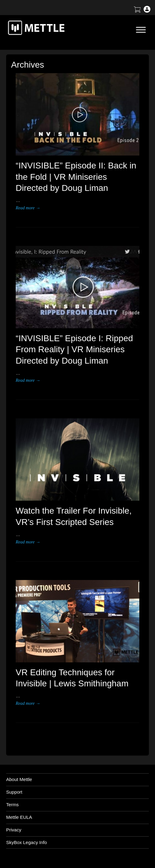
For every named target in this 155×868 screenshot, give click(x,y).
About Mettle (19, 779)
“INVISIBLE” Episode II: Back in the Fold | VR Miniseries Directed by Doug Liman (76, 177)
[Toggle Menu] (141, 30)
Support (14, 792)
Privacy (14, 830)
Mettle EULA (19, 817)
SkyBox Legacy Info (27, 842)
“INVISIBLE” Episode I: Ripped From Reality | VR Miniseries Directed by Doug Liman (74, 349)
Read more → (28, 208)
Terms (12, 805)
